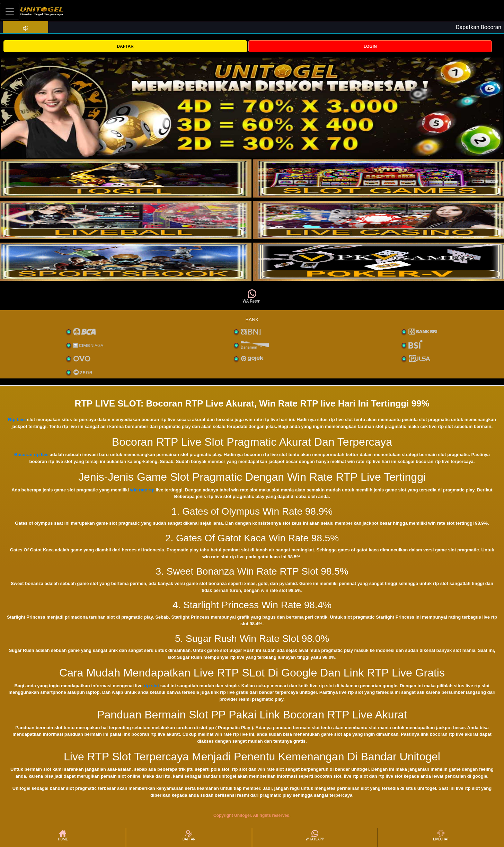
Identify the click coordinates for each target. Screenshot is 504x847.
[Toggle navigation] (10, 11)
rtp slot (151, 686)
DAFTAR (125, 46)
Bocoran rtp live (31, 455)
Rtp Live (17, 420)
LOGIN (370, 46)
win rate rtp (142, 490)
